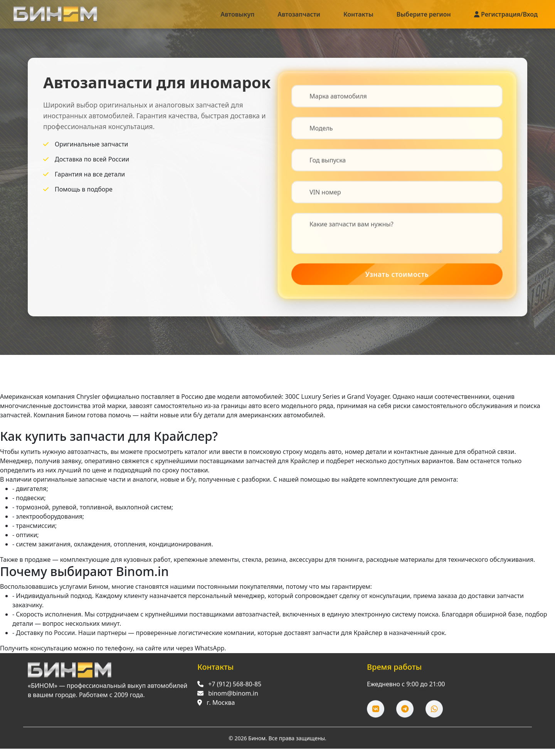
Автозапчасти (299, 14)
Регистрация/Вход (506, 14)
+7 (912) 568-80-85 (235, 686)
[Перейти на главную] (70, 672)
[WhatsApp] (434, 711)
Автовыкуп (237, 14)
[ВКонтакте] (376, 711)
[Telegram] (405, 711)
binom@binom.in (233, 696)
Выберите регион (424, 14)
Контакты (358, 14)
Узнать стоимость (397, 275)
